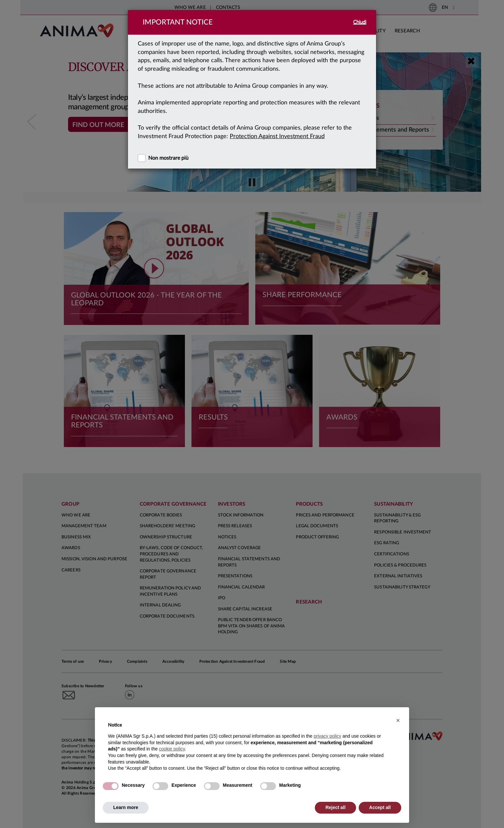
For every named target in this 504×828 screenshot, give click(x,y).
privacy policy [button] (327, 736)
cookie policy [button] (172, 749)
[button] (398, 720)
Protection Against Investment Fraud (277, 136)
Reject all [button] (335, 807)
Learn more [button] (126, 807)
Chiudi (360, 22)
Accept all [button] (380, 807)
